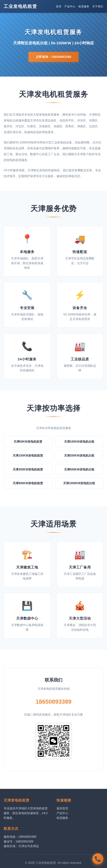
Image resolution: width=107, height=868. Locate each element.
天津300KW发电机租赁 (28, 469)
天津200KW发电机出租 (79, 456)
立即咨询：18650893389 (54, 57)
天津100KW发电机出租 (79, 442)
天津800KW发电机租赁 (28, 483)
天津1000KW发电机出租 (79, 483)
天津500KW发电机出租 (79, 469)
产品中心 (70, 6)
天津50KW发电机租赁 (28, 442)
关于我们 (98, 6)
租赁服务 (84, 6)
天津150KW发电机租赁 (28, 456)
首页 (59, 6)
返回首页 (62, 808)
